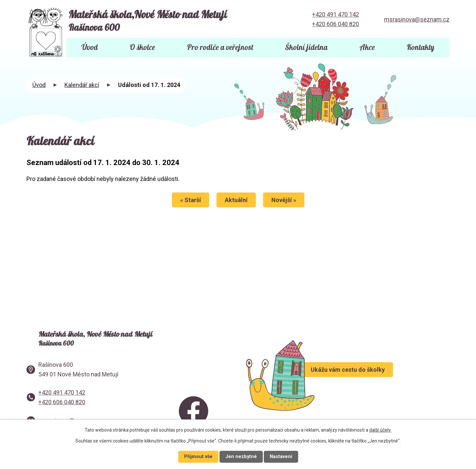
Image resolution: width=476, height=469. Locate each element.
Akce (367, 48)
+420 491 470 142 (336, 14)
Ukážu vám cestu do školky (367, 377)
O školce (142, 48)
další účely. (380, 430)
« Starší (189, 200)
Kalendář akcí (82, 85)
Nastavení (281, 457)
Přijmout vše (198, 457)
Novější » (285, 200)
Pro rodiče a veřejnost (220, 48)
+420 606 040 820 (336, 24)
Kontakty (420, 48)
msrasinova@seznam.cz (417, 19)
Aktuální (236, 200)
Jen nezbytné (241, 457)
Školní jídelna (306, 48)
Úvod (90, 48)
